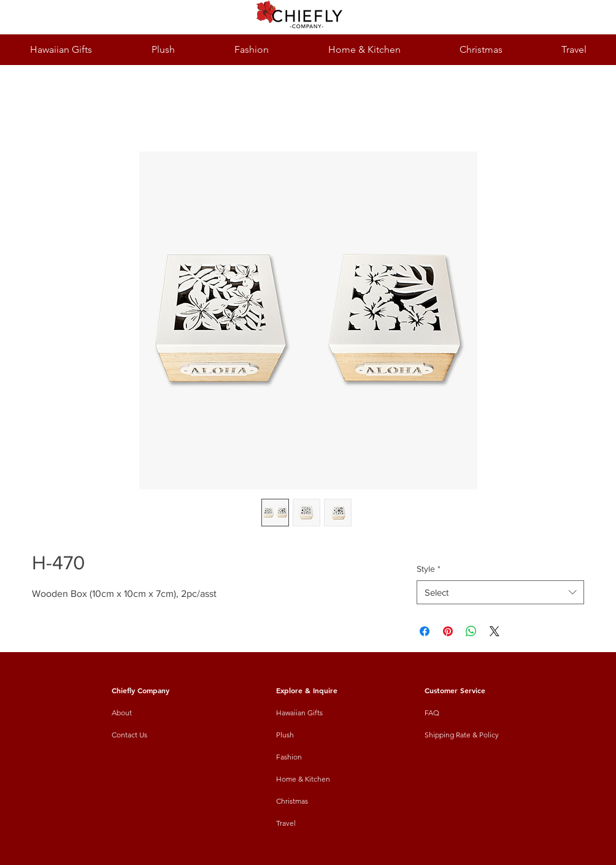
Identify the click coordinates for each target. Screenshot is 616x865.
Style (429, 569)
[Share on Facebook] (425, 631)
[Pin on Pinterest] (448, 631)
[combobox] (500, 592)
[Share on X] (495, 631)
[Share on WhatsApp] (471, 631)
